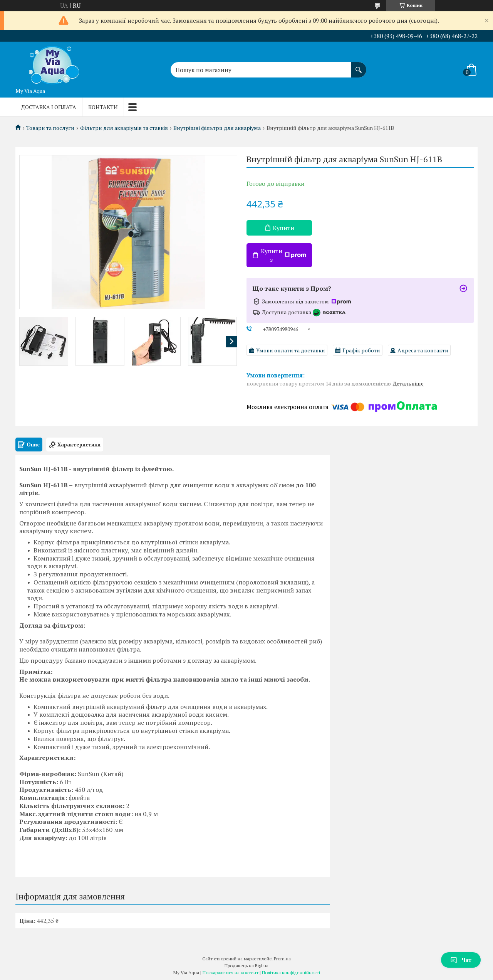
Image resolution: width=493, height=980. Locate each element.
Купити (283, 228)
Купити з (283, 255)
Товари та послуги (50, 128)
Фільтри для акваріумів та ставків (124, 128)
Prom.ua (282, 959)
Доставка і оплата (49, 107)
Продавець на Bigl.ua (246, 966)
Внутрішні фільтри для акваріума (217, 128)
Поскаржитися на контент (231, 972)
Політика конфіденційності (291, 972)
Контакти (103, 107)
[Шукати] (359, 66)
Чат (461, 960)
